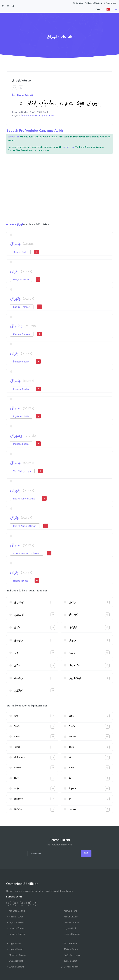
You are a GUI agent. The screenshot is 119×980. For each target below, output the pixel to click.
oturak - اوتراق (14, 224)
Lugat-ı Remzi (14, 949)
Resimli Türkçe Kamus (24, 499)
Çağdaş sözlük (47, 116)
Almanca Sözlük (16, 911)
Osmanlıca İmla (70, 967)
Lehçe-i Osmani (21, 280)
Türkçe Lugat (69, 961)
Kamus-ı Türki (20, 252)
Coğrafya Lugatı (70, 955)
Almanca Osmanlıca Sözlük (27, 553)
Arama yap (110, 3)
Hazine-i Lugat (20, 581)
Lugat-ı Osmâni (15, 967)
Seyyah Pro (14, 137)
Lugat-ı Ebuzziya (71, 934)
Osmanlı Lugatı (15, 961)
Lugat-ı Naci (14, 943)
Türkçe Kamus (70, 949)
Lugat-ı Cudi (68, 928)
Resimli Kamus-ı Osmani (25, 526)
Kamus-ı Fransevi (22, 307)
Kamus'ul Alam (70, 917)
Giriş (98, 9)
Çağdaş (78, 3)
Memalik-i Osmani (16, 955)
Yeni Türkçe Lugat (22, 471)
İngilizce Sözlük (23, 95)
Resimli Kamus (69, 943)
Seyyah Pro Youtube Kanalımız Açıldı (35, 130)
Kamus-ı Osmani (16, 934)
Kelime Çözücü (93, 3)
